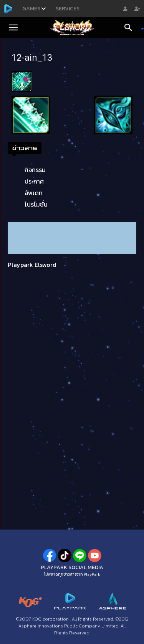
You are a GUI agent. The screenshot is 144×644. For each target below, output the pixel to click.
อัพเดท (34, 193)
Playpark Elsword (32, 265)
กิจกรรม (35, 170)
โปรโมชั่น (36, 204)
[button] (13, 28)
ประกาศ (34, 181)
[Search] (131, 28)
